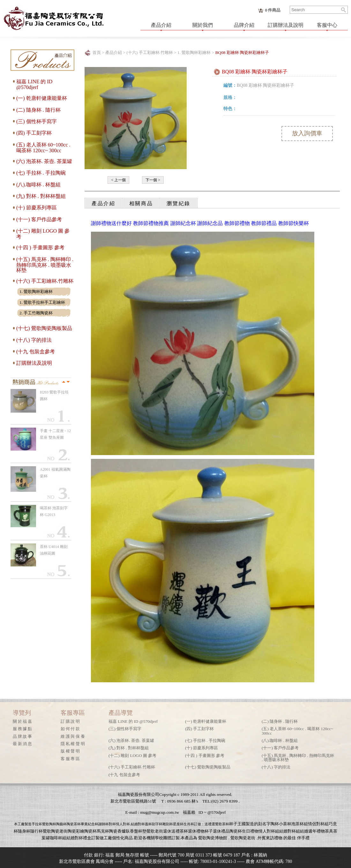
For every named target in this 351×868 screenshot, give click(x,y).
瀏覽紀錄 (179, 203)
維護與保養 (73, 736)
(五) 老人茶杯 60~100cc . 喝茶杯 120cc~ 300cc (43, 148)
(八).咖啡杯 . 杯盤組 (38, 185)
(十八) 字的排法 (34, 340)
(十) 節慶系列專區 (37, 208)
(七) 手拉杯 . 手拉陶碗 (41, 173)
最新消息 (23, 744)
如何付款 (71, 729)
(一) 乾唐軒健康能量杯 (42, 98)
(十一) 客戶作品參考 (39, 219)
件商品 (273, 10)
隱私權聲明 (73, 744)
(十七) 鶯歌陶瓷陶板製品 (44, 328)
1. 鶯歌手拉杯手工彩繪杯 (42, 302)
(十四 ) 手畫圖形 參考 (40, 247)
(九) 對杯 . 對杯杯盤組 (41, 196)
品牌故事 (23, 736)
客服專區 (71, 759)
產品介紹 (161, 25)
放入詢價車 (307, 133)
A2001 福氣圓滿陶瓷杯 (55, 473)
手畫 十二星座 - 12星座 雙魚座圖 (55, 434)
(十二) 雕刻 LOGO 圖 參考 (132, 756)
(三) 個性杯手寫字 (37, 121)
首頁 (97, 52)
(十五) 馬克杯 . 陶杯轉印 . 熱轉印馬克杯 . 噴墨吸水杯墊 (45, 265)
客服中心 (327, 25)
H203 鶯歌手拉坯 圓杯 (54, 396)
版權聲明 (71, 751)
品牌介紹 (244, 25)
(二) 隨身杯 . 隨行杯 (38, 110)
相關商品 (141, 203)
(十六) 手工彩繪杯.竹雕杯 (45, 281)
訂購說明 (71, 721)
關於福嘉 (23, 721)
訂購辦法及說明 (286, 25)
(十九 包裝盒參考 (36, 352)
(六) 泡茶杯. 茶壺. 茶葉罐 (44, 161)
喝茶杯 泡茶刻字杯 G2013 (54, 511)
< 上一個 (118, 180)
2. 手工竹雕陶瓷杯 (36, 313)
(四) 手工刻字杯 (34, 133)
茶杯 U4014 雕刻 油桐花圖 (54, 550)
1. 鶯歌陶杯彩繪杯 (36, 292)
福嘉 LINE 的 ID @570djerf (34, 84)
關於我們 (203, 25)
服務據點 (23, 729)
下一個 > (153, 180)
